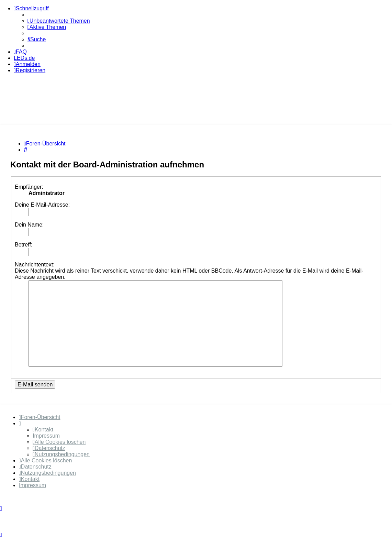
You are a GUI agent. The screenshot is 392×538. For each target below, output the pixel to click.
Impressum (46, 436)
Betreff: (24, 245)
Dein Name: (29, 225)
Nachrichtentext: (35, 265)
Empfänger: (29, 187)
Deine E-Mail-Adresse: (42, 205)
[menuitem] (59, 21)
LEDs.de (24, 58)
